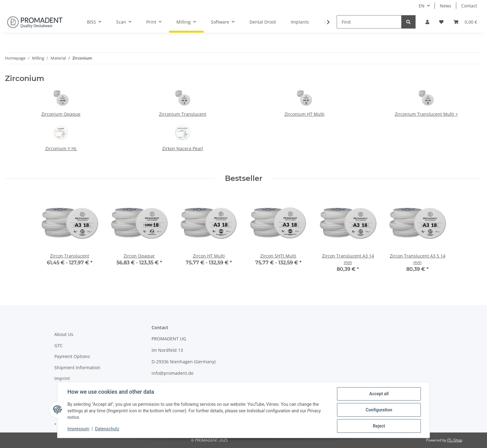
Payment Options (72, 356)
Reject (379, 426)
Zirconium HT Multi (305, 114)
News (446, 6)
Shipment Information (77, 367)
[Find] (369, 22)
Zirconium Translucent (183, 114)
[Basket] (465, 22)
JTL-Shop (455, 440)
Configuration (379, 410)
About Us (64, 334)
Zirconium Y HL (61, 148)
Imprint (62, 378)
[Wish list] (441, 22)
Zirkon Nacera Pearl (183, 148)
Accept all (379, 394)
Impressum (78, 429)
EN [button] (422, 6)
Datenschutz (107, 429)
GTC (59, 345)
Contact (469, 6)
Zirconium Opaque (61, 114)
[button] (427, 22)
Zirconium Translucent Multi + (426, 114)
